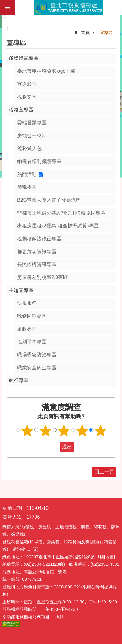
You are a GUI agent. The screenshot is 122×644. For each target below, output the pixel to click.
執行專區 (19, 380)
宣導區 (106, 33)
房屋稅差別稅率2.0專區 (43, 277)
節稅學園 (27, 187)
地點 (59, 617)
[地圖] (109, 557)
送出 (54, 447)
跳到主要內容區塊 (3, 3)
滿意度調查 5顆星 (100, 431)
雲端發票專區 (32, 123)
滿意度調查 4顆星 (82, 431)
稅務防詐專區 (32, 316)
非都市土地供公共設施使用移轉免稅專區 (61, 213)
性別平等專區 (32, 342)
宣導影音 (27, 84)
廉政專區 (27, 329)
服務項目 (41, 617)
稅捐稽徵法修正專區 (39, 239)
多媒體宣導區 (24, 58)
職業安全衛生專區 (37, 368)
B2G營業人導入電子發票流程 (49, 200)
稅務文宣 (27, 97)
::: (4, 16)
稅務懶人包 (29, 148)
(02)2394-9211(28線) (44, 564)
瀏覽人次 (12, 517)
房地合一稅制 (32, 136)
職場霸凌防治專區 (37, 355)
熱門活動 (27, 174)
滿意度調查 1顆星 (27, 431)
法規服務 (27, 303)
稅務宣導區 (21, 110)
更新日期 (12, 508)
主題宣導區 (21, 290)
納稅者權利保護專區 (39, 161)
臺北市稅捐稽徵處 (68, 7)
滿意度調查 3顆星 (64, 431)
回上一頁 (104, 472)
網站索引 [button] (7, 7)
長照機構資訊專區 (37, 264)
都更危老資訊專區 (37, 252)
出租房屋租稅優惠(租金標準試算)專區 (58, 226)
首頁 (85, 33)
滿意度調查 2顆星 (45, 431)
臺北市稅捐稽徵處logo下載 (46, 71)
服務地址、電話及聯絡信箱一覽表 (35, 572)
